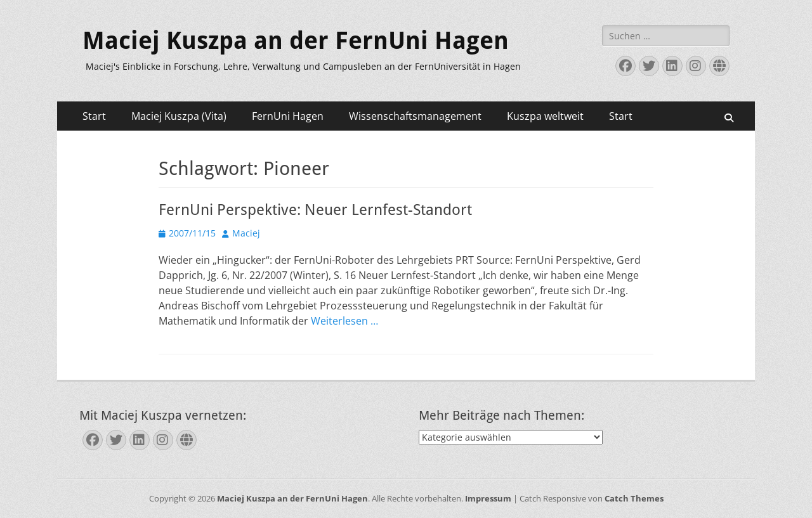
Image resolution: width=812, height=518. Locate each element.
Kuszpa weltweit (545, 116)
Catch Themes (634, 498)
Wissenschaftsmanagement (415, 116)
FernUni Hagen (288, 116)
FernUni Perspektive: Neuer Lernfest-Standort (315, 210)
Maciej (246, 233)
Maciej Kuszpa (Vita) (179, 116)
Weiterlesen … (344, 321)
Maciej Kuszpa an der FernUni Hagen (296, 41)
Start (94, 116)
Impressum (488, 498)
